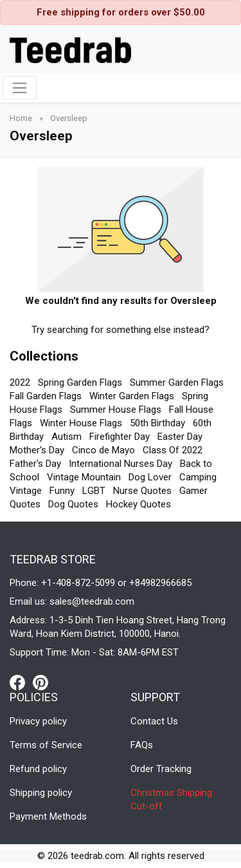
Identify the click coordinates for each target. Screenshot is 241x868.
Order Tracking (161, 769)
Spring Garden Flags (80, 382)
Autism (67, 437)
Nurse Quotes (142, 491)
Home (22, 118)
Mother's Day (37, 450)
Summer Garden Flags (177, 382)
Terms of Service (46, 745)
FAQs (142, 745)
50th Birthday (157, 423)
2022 (20, 382)
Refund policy (38, 769)
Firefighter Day (120, 437)
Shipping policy (41, 793)
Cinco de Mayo (103, 450)
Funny (62, 491)
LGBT (94, 491)
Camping (198, 477)
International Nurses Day (121, 464)
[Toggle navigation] (20, 88)
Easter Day (180, 437)
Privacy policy (38, 721)
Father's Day (35, 464)
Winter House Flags (81, 423)
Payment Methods (48, 816)
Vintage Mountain (84, 477)
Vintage (26, 491)
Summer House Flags (116, 410)
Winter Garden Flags (132, 396)
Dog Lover (150, 477)
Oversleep (69, 118)
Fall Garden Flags (46, 396)
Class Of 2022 (173, 450)
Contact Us (154, 721)
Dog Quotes (73, 504)
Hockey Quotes (138, 504)
